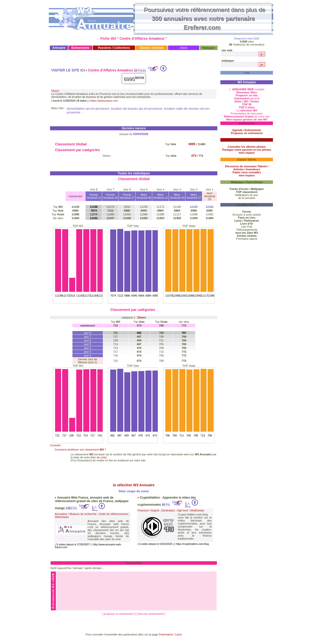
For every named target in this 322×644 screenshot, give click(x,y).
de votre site (247, 116)
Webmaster (62, 517)
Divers (55, 91)
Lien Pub (247, 227)
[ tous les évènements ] (151, 614)
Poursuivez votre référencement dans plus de (205, 18)
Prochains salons (247, 239)
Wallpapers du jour (247, 195)
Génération (168, 510)
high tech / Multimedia (191, 510)
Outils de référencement (113, 514)
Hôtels (184, 48)
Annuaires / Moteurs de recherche (76, 514)
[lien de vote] (99, 457)
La (247, 110)
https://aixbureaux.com (104, 101)
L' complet (247, 89)
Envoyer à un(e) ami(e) (247, 215)
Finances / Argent (148, 510)
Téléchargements (247, 230)
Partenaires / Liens (171, 634)
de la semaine (247, 198)
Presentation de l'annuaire (247, 113)
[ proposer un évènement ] (119, 614)
